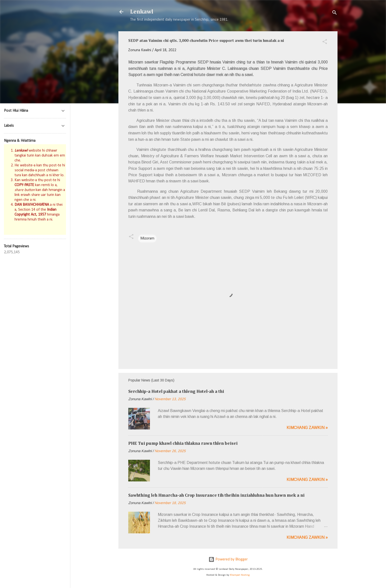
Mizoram (147, 238)
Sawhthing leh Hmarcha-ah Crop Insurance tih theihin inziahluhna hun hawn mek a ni (216, 495)
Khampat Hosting (240, 575)
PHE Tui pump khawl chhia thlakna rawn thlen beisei (183, 444)
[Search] (335, 13)
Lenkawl (142, 12)
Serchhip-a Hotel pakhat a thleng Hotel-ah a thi (176, 392)
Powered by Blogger (228, 559)
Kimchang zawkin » (307, 428)
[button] (325, 43)
